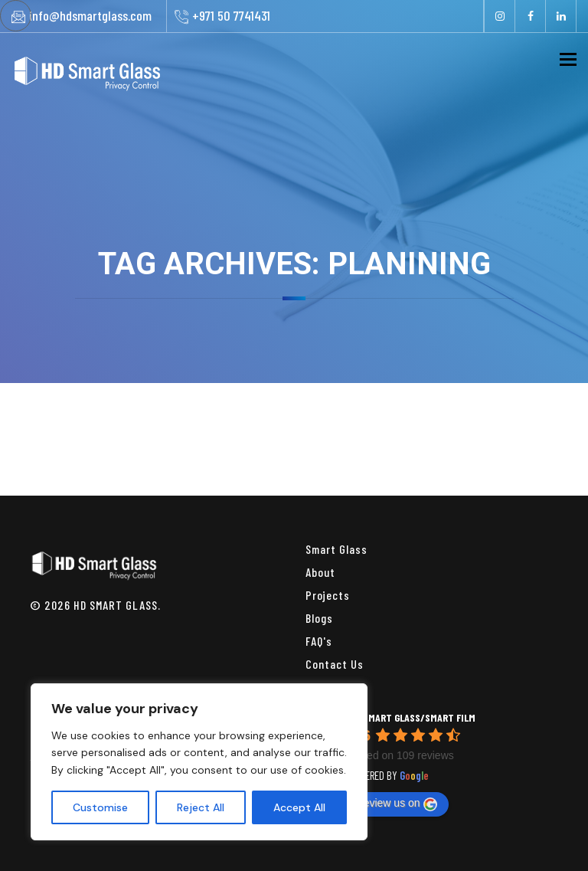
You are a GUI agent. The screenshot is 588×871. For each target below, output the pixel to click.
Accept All (299, 807)
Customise (100, 807)
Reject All (201, 807)
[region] (199, 762)
